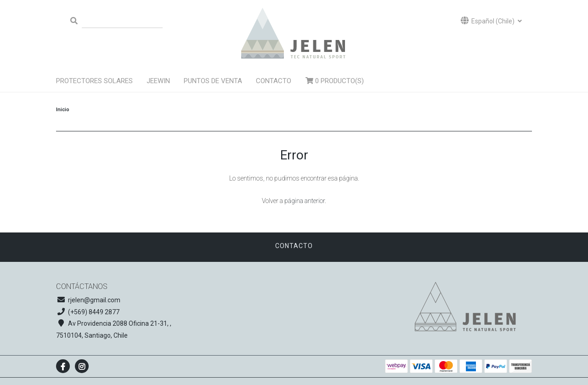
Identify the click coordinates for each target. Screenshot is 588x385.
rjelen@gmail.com (94, 300)
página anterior (305, 201)
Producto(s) (335, 81)
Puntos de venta (213, 81)
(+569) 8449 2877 (94, 312)
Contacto (274, 81)
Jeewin (158, 81)
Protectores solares (94, 81)
